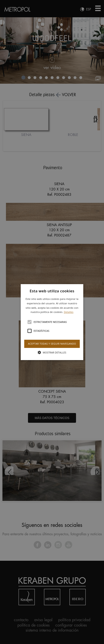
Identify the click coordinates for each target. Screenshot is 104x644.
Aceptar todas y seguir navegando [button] (52, 344)
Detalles (69, 312)
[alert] (52, 322)
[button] (52, 322)
